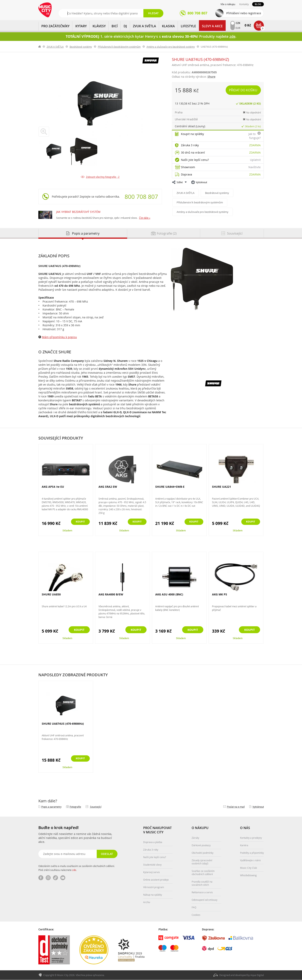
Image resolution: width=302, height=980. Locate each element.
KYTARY (81, 26)
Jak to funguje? (255, 136)
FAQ (194, 907)
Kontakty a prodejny (251, 838)
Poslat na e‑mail (236, 807)
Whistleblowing (248, 875)
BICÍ (115, 26)
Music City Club (249, 868)
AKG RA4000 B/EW (111, 594)
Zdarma (255, 145)
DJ (125, 26)
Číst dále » (145, 218)
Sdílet (180, 182)
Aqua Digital (257, 975)
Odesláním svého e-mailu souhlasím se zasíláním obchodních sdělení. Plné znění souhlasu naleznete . (77, 868)
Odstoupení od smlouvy (204, 900)
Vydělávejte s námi (250, 860)
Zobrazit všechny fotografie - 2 (103, 177)
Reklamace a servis (202, 892)
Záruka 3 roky (190, 145)
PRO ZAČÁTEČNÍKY (55, 26)
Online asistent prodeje (156, 880)
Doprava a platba (153, 842)
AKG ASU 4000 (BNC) (169, 594)
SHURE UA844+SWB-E (170, 487)
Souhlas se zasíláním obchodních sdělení (203, 872)
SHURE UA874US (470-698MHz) (63, 724)
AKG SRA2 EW (108, 487)
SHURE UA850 (51, 594)
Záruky (195, 838)
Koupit (79, 522)
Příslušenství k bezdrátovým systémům (119, 47)
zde (74, 870)
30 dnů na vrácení (193, 152)
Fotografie (75, 807)
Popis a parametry (51, 807)
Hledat (153, 13)
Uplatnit (255, 160)
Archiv (147, 902)
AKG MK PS (220, 594)
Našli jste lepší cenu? (195, 160)
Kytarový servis (151, 872)
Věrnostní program (154, 887)
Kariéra (244, 845)
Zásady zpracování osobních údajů (202, 862)
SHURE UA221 (222, 487)
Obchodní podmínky (203, 853)
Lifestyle (188, 26)
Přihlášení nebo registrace (244, 13)
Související (96, 807)
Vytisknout (201, 182)
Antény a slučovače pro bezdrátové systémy (171, 47)
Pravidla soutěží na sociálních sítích (202, 883)
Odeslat (107, 854)
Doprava (187, 174)
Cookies (196, 915)
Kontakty (244, 4)
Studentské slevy (152, 865)
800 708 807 (141, 197)
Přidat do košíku (244, 90)
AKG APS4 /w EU (53, 487)
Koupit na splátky (192, 134)
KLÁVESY (99, 26)
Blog (258, 4)
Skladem (67, 531)
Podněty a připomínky (252, 853)
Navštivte (255, 167)
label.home (40, 47)
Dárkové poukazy (201, 845)
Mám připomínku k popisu (59, 337)
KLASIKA (168, 26)
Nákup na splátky (153, 895)
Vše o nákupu (228, 4)
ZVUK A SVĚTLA (144, 26)
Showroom (188, 167)
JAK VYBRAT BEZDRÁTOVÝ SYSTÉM (78, 212)
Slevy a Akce (212, 26)
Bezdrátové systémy (81, 47)
